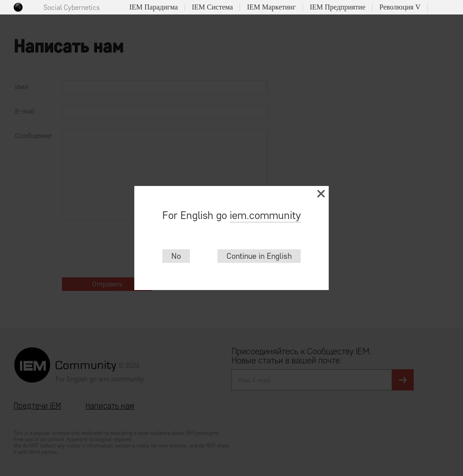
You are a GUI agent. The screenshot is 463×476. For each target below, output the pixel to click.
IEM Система (212, 7)
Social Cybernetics (72, 7)
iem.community (265, 215)
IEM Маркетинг (271, 7)
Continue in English (259, 256)
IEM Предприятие (338, 7)
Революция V (400, 7)
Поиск (438, 8)
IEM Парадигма (154, 7)
